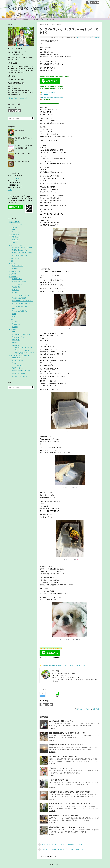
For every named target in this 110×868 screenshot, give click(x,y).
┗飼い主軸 (15, 345)
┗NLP (14, 332)
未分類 (11, 261)
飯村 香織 (96, 709)
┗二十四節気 (16, 287)
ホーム (10, 19)
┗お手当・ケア (17, 279)
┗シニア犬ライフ (85, 37)
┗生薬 (14, 314)
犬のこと (12, 264)
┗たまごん (15, 321)
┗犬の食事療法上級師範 (20, 311)
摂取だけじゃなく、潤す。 (23, 154)
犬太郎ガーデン (57, 865)
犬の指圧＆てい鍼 (15, 271)
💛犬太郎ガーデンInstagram (48, 92)
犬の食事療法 (13, 277)
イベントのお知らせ (15, 225)
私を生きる (13, 330)
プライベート (13, 227)
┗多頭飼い (95, 37)
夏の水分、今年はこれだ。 (23, 161)
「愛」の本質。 (20, 130)
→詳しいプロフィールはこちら (18, 98)
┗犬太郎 (15, 327)
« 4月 (10, 190)
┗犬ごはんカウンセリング (20, 295)
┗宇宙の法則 (35, 19)
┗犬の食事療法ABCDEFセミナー (22, 301)
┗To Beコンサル (17, 360)
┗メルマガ (15, 363)
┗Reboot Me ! (17, 358)
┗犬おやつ (15, 293)
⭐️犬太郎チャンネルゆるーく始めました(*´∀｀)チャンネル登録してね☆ (63, 665)
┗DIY (77, 37)
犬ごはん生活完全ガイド (20, 255)
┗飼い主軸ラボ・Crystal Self (24, 353)
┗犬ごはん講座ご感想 (19, 298)
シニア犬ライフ (85, 709)
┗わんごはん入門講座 (19, 282)
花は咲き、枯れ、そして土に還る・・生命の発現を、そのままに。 (62, 844)
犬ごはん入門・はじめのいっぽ (22, 253)
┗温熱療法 (15, 290)
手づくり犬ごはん (24, 19)
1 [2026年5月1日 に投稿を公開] (17, 178)
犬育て (11, 319)
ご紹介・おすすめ (15, 222)
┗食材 (14, 317)
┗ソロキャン (16, 232)
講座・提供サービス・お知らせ (19, 356)
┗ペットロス (16, 324)
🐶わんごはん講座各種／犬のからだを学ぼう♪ (52, 97)
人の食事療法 (13, 242)
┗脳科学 (15, 343)
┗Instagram (16, 237)
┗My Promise (19, 365)
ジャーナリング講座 (18, 373)
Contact (52, 19)
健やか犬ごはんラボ (15, 245)
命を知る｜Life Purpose (20, 376)
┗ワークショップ (18, 284)
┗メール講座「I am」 (19, 337)
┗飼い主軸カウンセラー (23, 350)
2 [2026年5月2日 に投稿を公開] (19, 178)
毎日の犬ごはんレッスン (20, 250)
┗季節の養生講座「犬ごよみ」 (22, 371)
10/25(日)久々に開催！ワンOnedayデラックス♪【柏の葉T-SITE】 (62, 849)
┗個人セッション (18, 368)
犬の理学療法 (13, 274)
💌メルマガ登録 (44, 95)
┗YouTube (15, 240)
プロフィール (44, 19)
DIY (78, 709)
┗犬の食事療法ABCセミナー (21, 304)
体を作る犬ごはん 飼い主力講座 (22, 247)
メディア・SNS (14, 235)
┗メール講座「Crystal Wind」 (22, 334)
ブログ (16, 19)
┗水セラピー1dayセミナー (23, 347)
